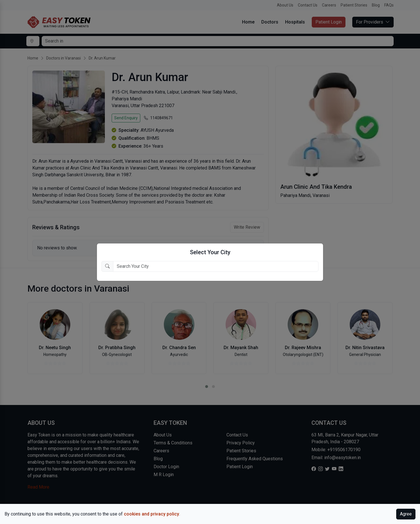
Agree (406, 514)
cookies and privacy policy (151, 514)
